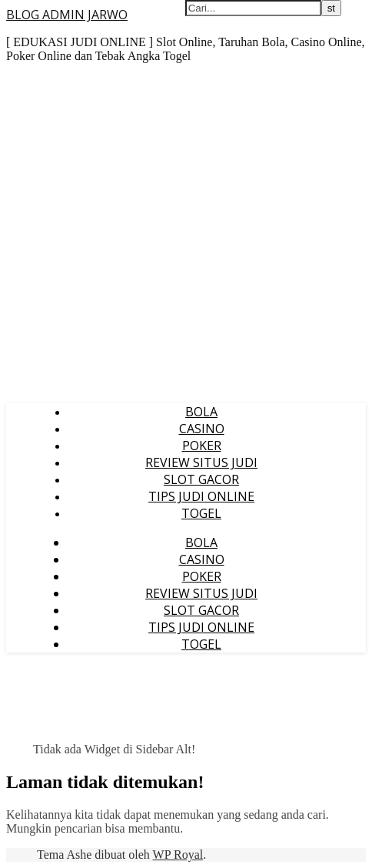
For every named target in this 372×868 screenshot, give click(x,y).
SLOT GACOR (201, 479)
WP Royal (178, 855)
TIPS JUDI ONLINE (201, 496)
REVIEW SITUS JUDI (201, 462)
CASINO (202, 429)
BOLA (201, 412)
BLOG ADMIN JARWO (67, 15)
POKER (202, 446)
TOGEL (201, 513)
